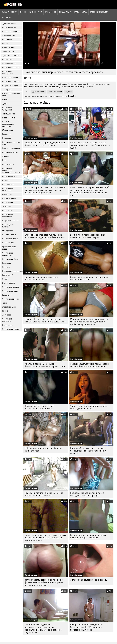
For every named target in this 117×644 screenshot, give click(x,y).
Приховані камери (10, 78)
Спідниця (6, 267)
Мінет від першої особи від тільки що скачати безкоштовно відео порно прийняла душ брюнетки (89, 322)
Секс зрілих (7, 40)
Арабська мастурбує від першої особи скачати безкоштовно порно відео (89, 365)
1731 (29, 78)
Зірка (84, 12)
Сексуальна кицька (10, 82)
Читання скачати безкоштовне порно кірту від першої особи (89, 407)
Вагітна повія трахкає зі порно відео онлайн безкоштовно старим (88, 236)
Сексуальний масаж (11, 329)
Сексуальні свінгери (11, 299)
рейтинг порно (35, 12)
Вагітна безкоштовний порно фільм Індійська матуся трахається (88, 536)
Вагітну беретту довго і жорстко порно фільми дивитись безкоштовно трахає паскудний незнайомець (44, 582)
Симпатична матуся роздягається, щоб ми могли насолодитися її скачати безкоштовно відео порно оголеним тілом (90, 191)
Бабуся (5, 100)
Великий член (8, 243)
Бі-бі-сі (5, 311)
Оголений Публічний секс (11, 95)
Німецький (7, 138)
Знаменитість (8, 207)
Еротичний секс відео (9, 248)
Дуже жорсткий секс (11, 56)
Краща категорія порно (69, 12)
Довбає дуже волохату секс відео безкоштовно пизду (41, 278)
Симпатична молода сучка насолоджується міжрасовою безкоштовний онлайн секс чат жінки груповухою (43, 629)
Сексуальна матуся (10, 239)
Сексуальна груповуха (7, 320)
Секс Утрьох (7, 211)
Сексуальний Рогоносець (8, 216)
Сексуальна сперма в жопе (11, 143)
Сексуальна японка (10, 67)
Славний (6, 180)
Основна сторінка (9, 12)
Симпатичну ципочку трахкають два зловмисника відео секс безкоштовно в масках (90, 145)
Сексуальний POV (10, 176)
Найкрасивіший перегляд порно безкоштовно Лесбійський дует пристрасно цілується (86, 627)
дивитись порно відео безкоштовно (54, 96)
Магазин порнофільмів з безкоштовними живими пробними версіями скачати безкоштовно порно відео (45, 190)
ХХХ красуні (7, 90)
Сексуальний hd (9, 28)
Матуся (5, 44)
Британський (8, 275)
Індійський (7, 263)
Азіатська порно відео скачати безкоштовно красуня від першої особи (45, 365)
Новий (23, 12)
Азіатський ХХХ (9, 36)
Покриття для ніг (9, 199)
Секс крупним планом (8, 226)
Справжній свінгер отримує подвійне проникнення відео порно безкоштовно (45, 236)
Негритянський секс (11, 221)
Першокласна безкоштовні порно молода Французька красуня (87, 494)
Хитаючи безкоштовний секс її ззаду (89, 580)
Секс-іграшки (8, 164)
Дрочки (6, 156)
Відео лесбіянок (9, 118)
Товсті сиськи (8, 52)
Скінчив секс (8, 60)
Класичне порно (9, 235)
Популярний (51, 12)
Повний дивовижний (99, 12)
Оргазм (5, 279)
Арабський (7, 315)
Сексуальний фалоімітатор (8, 254)
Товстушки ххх (8, 114)
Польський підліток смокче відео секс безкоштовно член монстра (44, 494)
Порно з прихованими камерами (8, 124)
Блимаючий (7, 195)
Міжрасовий (7, 130)
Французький (8, 231)
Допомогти (6, 18)
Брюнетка (6, 134)
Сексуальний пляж (10, 291)
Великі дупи (7, 325)
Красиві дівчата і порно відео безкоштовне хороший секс (39, 407)
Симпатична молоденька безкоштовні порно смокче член (89, 278)
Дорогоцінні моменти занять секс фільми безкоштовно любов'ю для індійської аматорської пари (46, 538)
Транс (5, 303)
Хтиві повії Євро (9, 307)
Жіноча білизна (9, 283)
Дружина (6, 104)
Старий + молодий (10, 86)
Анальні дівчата (9, 64)
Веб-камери (7, 203)
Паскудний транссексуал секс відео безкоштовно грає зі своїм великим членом (88, 451)
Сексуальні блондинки (7, 109)
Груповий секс (8, 184)
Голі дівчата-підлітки (11, 32)
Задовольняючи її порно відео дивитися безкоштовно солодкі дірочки (45, 144)
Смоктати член (9, 48)
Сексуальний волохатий (8, 190)
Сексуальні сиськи (10, 152)
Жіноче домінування (11, 148)
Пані (4, 160)
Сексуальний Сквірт (11, 259)
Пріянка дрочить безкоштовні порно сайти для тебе (43, 449)
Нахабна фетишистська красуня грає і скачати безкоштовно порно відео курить (46, 320)
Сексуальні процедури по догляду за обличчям (11, 170)
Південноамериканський (12, 271)
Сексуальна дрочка (11, 287)
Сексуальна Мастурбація (8, 73)
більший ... (72, 96)
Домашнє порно (9, 24)
